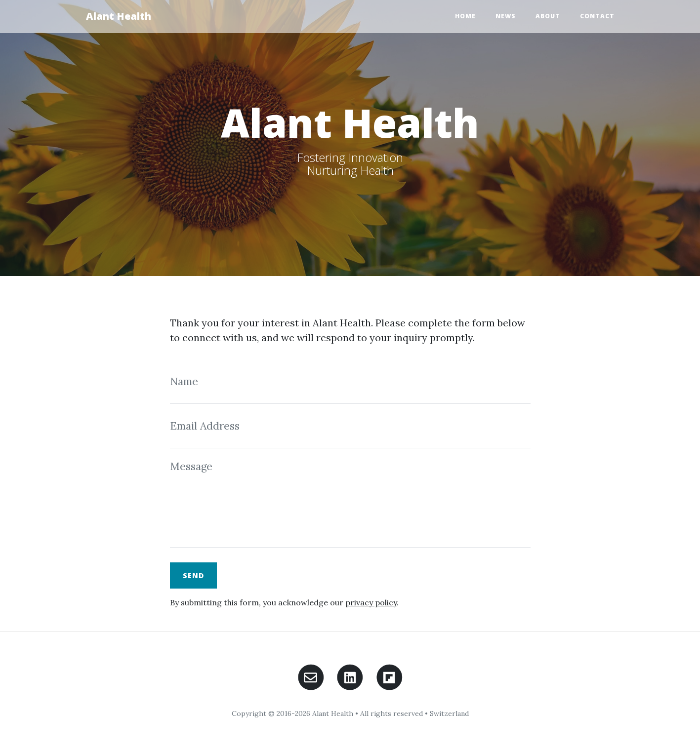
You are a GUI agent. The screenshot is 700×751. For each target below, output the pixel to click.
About (548, 16)
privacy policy (371, 602)
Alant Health (119, 16)
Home (465, 16)
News (506, 16)
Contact (597, 16)
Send (193, 575)
